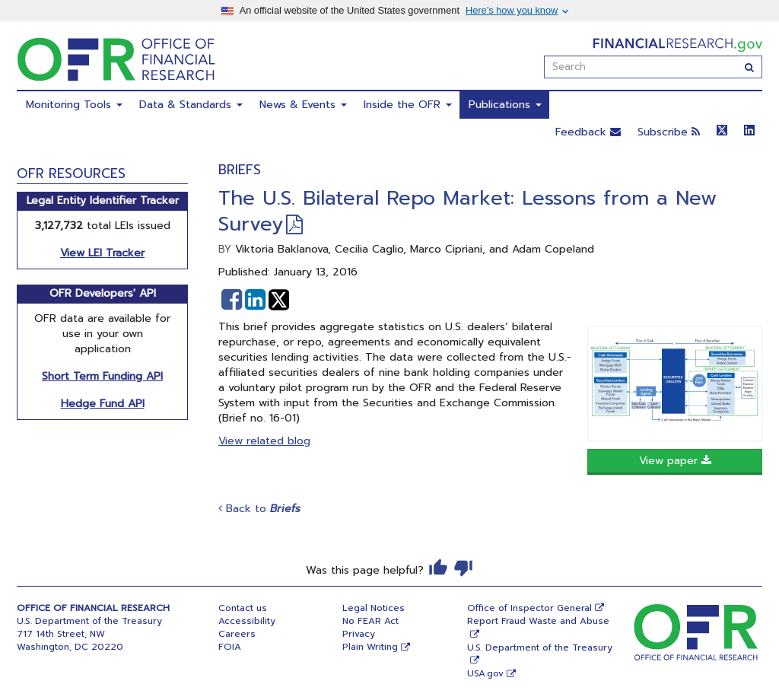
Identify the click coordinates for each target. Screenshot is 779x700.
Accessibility (247, 621)
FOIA (230, 647)
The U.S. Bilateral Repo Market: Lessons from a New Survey (467, 211)
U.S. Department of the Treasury (540, 647)
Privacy (359, 634)
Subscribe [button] (669, 132)
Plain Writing (370, 647)
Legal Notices (374, 608)
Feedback (588, 132)
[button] (232, 300)
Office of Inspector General (529, 608)
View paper (675, 461)
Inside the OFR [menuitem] (408, 105)
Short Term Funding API (102, 376)
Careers (237, 634)
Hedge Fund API (103, 404)
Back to (259, 509)
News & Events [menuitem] (303, 105)
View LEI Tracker (102, 253)
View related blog (264, 441)
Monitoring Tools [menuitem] (74, 105)
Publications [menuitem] (505, 105)
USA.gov (485, 673)
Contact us (243, 608)
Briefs (240, 170)
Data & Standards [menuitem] (191, 105)
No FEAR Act (370, 621)
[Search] (750, 67)
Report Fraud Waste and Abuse (538, 621)
